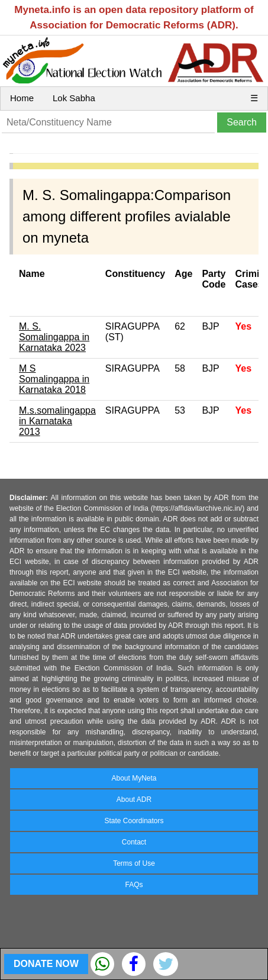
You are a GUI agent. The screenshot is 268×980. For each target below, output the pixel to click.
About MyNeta (134, 778)
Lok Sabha (74, 98)
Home (22, 98)
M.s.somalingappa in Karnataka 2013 (57, 421)
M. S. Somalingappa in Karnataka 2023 (54, 337)
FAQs (134, 885)
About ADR (134, 800)
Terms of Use (134, 863)
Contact (134, 842)
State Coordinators (134, 821)
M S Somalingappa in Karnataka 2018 (54, 379)
